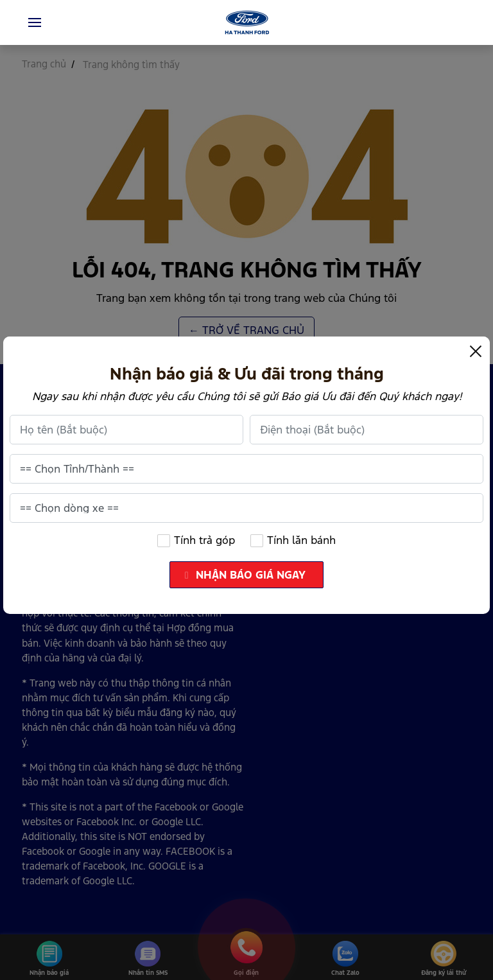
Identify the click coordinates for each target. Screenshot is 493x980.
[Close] (476, 351)
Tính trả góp (196, 540)
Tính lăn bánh (293, 540)
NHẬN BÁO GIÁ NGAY (248, 575)
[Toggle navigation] (35, 22)
